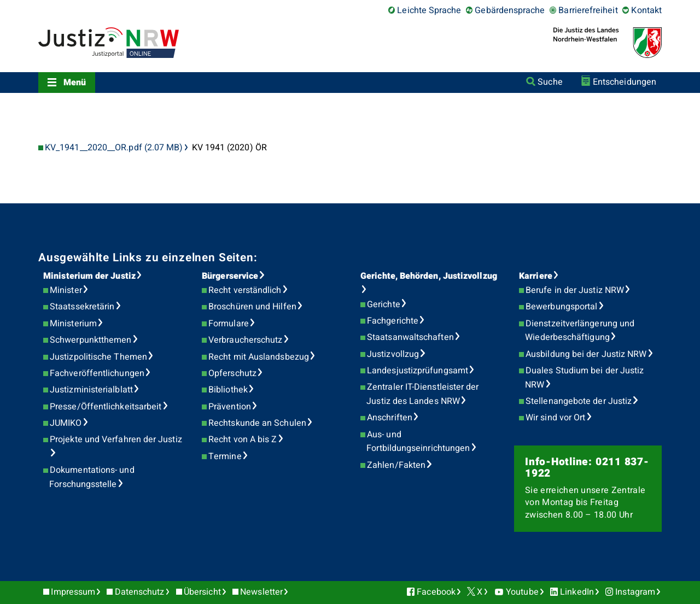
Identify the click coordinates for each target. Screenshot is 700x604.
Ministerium (73, 324)
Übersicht (202, 592)
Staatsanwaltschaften (410, 337)
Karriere (536, 276)
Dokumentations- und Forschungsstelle (92, 477)
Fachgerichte (393, 321)
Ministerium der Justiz (89, 276)
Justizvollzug (393, 354)
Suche (550, 82)
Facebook (436, 592)
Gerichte (384, 304)
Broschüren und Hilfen (252, 307)
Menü (75, 83)
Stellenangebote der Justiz (579, 401)
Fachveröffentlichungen (97, 373)
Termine (225, 456)
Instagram (635, 592)
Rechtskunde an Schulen (257, 423)
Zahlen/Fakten (396, 465)
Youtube (522, 592)
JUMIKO (66, 423)
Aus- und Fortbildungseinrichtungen (418, 442)
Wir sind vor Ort (555, 418)
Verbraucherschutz (245, 340)
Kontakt (646, 10)
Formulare (229, 324)
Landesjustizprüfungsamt (418, 371)
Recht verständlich (245, 290)
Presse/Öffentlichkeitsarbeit (106, 407)
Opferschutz (232, 373)
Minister (66, 290)
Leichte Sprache (429, 10)
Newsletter (261, 592)
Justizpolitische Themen (98, 357)
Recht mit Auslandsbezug (259, 357)
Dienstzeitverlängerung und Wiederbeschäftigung (580, 331)
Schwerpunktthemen (91, 340)
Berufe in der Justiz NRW (575, 290)
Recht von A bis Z (243, 439)
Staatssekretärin (82, 307)
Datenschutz (140, 592)
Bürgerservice (230, 276)
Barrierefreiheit (588, 10)
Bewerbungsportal (561, 307)
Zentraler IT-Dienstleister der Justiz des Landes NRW (422, 394)
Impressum (73, 592)
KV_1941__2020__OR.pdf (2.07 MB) (114, 148)
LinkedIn (577, 592)
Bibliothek (228, 390)
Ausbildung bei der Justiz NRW (586, 354)
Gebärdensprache (510, 10)
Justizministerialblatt (91, 390)
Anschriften (390, 418)
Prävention (230, 407)
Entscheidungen (625, 82)
